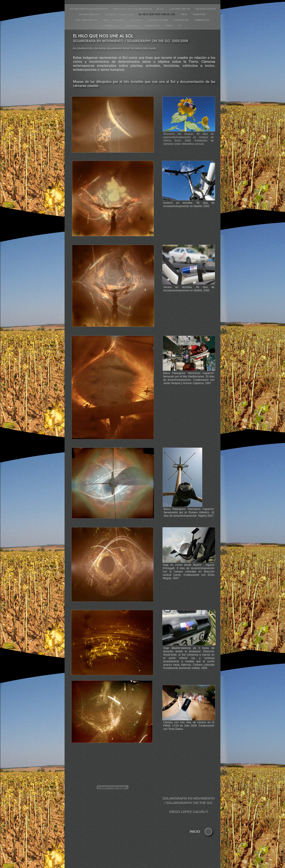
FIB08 (184, 14)
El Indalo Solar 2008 (120, 14)
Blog (161, 9)
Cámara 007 (181, 20)
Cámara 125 (202, 20)
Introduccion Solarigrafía (133, 9)
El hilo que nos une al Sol (157, 14)
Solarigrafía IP (90, 14)
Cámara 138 (132, 25)
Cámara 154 (153, 25)
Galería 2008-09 (205, 9)
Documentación (87, 20)
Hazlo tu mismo (114, 20)
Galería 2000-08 (180, 9)
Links (169, 25)
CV (180, 25)
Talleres (137, 20)
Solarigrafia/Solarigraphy (89, 9)
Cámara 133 (112, 25)
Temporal (199, 14)
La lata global (159, 20)
